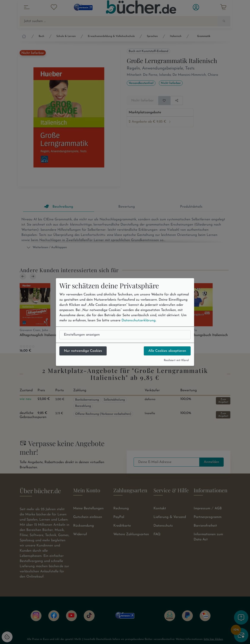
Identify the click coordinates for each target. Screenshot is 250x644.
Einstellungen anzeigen (82, 335)
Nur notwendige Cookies (83, 351)
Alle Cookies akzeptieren (167, 351)
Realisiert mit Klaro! (176, 360)
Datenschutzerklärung (139, 320)
